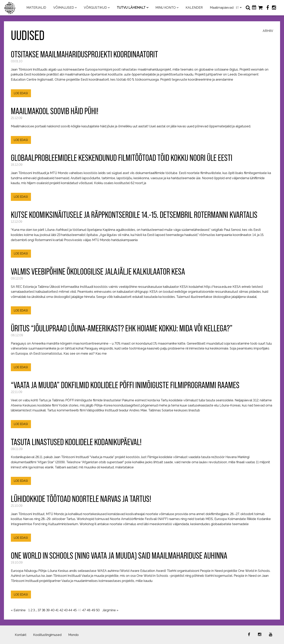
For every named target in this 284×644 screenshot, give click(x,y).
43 (66, 610)
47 (84, 610)
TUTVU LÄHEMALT (131, 8)
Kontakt (21, 635)
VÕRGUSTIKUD (95, 8)
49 (93, 610)
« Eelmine (18, 610)
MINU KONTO (166, 8)
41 (57, 610)
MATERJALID (36, 8)
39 (48, 610)
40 (52, 610)
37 (39, 610)
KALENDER (194, 8)
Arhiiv (268, 31)
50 (98, 610)
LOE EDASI (21, 93)
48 (89, 610)
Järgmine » (110, 610)
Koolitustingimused (47, 635)
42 (61, 610)
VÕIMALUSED (64, 8)
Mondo (73, 635)
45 (75, 610)
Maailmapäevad (222, 8)
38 (44, 610)
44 (70, 610)
